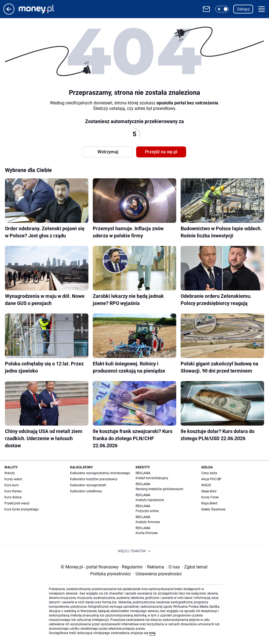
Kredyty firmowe (148, 522)
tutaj (152, 633)
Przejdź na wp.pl (161, 152)
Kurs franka (13, 491)
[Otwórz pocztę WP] (206, 9)
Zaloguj (243, 9)
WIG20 (206, 485)
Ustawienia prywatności (158, 574)
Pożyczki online (147, 511)
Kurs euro (12, 485)
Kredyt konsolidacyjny (152, 478)
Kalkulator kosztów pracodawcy (94, 479)
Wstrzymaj (108, 152)
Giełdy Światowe (213, 509)
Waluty (10, 473)
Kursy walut (13, 479)
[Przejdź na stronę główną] (9, 13)
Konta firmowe (147, 533)
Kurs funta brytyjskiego (22, 509)
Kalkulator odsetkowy (86, 491)
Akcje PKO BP (211, 479)
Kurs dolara (13, 497)
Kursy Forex (210, 497)
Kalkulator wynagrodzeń (88, 485)
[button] (222, 9)
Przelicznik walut (17, 503)
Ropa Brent (209, 503)
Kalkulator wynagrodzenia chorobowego (100, 473)
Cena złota (209, 473)
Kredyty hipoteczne (150, 500)
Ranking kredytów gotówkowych (159, 489)
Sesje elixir (209, 491)
